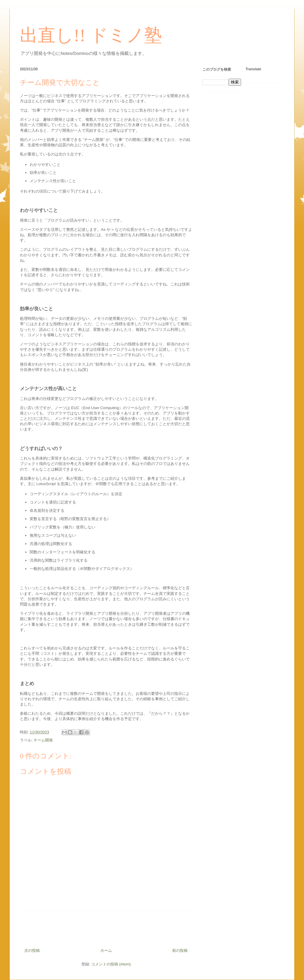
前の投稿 (180, 950)
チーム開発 (43, 740)
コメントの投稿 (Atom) (111, 964)
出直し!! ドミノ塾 (91, 35)
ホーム (106, 950)
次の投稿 (32, 950)
